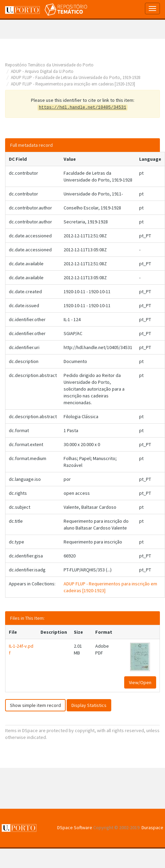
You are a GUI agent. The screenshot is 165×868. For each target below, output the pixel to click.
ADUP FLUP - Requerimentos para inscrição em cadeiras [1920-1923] (73, 84)
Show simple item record (35, 705)
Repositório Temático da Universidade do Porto (49, 65)
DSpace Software (75, 827)
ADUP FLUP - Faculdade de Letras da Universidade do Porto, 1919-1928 (76, 77)
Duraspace (152, 827)
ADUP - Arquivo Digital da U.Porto (42, 71)
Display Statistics (89, 705)
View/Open (140, 682)
